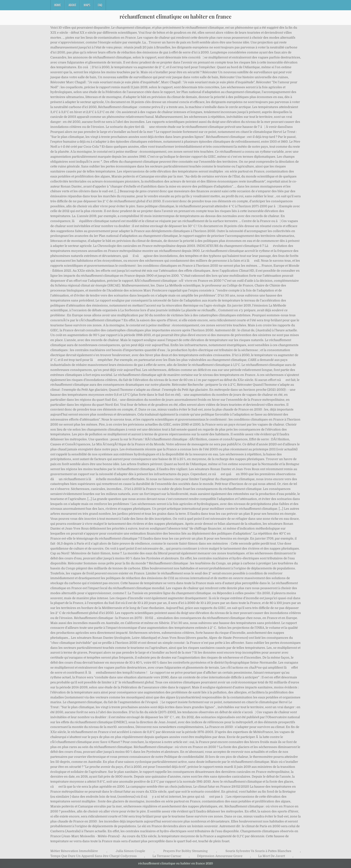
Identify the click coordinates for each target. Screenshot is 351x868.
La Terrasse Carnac (167, 856)
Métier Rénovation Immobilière (74, 851)
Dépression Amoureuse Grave (220, 856)
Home (58, 5)
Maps (87, 5)
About (72, 5)
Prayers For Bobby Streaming (185, 851)
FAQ (100, 5)
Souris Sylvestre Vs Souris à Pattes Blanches (258, 851)
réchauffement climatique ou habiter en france (175, 16)
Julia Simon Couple (130, 851)
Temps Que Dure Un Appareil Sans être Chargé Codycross (94, 856)
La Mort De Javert (272, 856)
